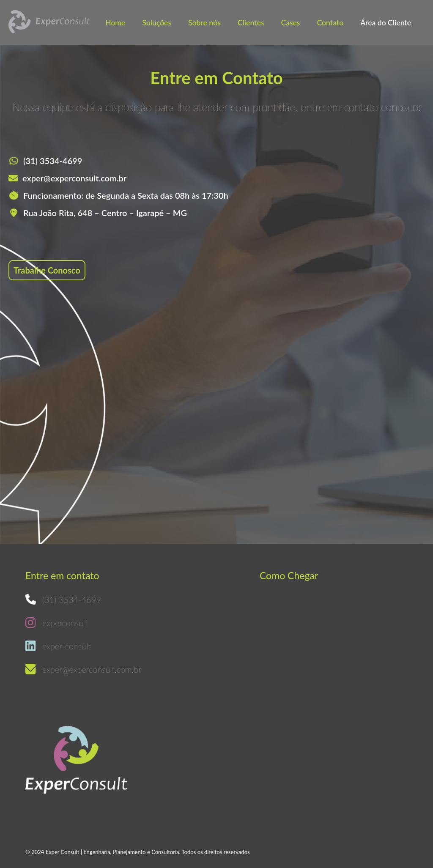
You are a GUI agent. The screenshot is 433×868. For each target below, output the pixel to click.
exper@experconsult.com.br (74, 178)
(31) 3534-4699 (53, 161)
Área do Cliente (386, 23)
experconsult (65, 623)
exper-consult (67, 646)
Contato (330, 23)
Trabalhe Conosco (47, 270)
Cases (290, 23)
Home (115, 23)
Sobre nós (204, 23)
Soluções (157, 23)
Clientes (251, 23)
